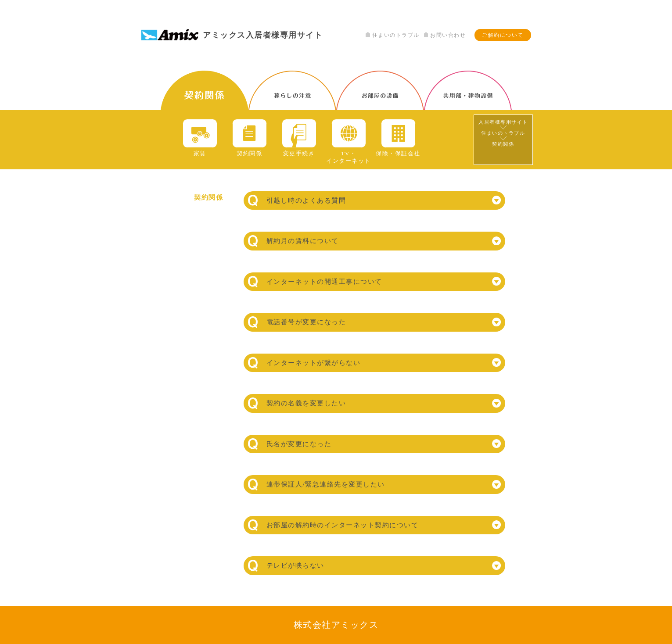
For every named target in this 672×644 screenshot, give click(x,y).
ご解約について (503, 35)
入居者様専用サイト (503, 122)
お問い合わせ (445, 35)
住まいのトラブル (392, 35)
